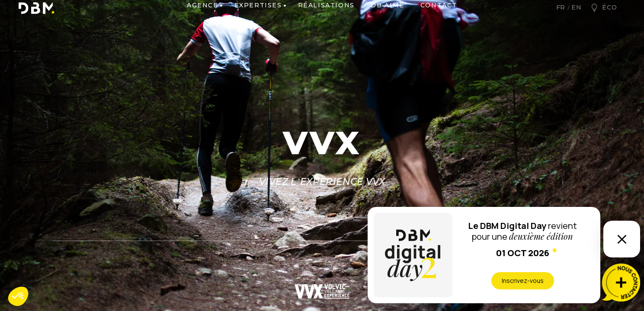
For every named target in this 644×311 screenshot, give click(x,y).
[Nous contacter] (621, 282)
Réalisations (326, 20)
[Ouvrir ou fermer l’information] (622, 239)
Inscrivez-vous (523, 281)
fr (561, 20)
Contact (439, 20)
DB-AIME (388, 20)
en (577, 20)
